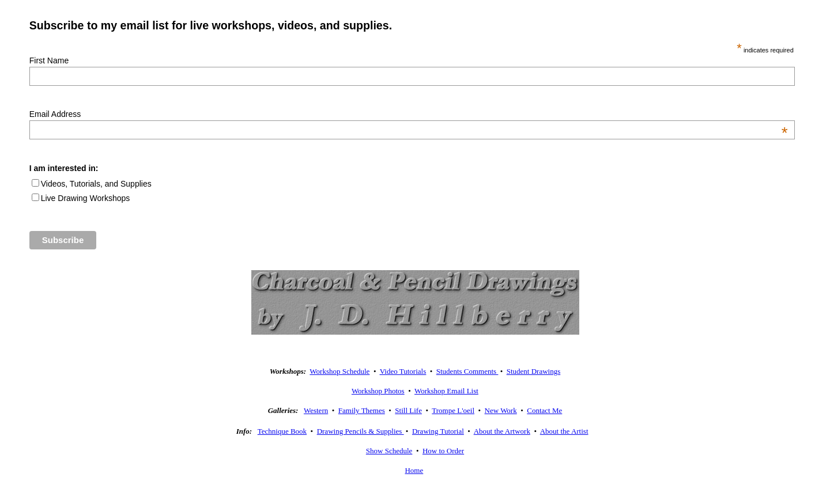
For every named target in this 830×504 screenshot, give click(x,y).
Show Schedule (389, 451)
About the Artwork (502, 431)
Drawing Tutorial (438, 431)
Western (316, 410)
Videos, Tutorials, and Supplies (96, 184)
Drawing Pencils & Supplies (361, 431)
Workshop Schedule (339, 371)
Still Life (408, 410)
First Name (49, 60)
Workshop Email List (446, 391)
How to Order (443, 451)
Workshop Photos (378, 391)
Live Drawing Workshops (86, 198)
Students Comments (467, 371)
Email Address (409, 114)
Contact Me (544, 410)
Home (414, 470)
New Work (501, 410)
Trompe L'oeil (453, 410)
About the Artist (564, 431)
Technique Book (282, 431)
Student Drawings (534, 371)
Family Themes (362, 410)
